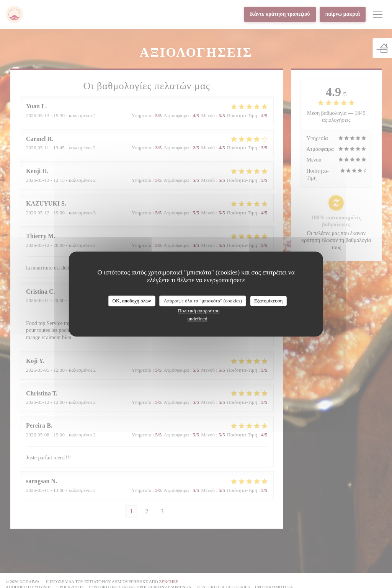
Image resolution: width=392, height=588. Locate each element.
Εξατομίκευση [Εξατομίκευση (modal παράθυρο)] (269, 301)
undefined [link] (198, 319)
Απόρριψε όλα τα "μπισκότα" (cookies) (203, 301)
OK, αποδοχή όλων (132, 301)
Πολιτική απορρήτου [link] (199, 311)
